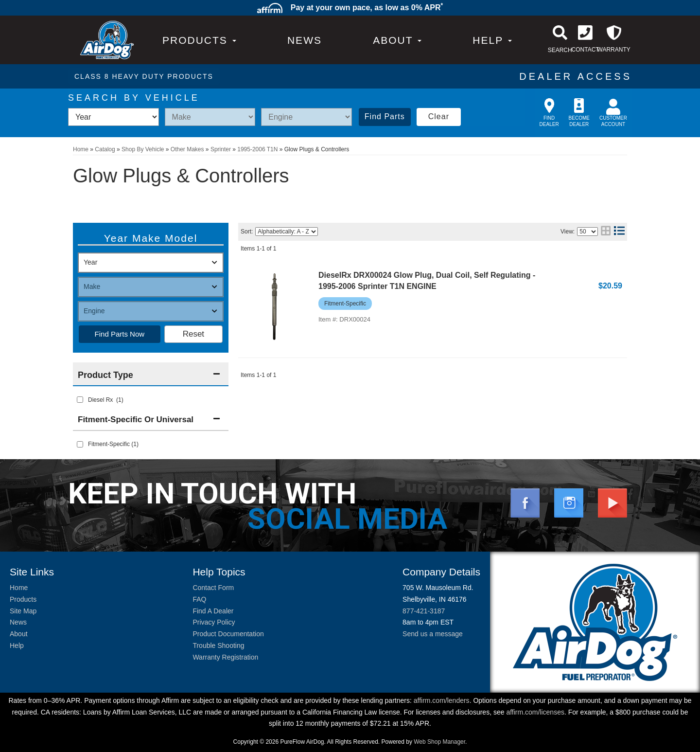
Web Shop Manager (439, 742)
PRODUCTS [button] (199, 40)
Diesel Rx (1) (106, 400)
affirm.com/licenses (535, 712)
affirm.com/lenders (442, 700)
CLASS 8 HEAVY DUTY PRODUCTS (144, 76)
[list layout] (619, 232)
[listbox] (114, 117)
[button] (397, 40)
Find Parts (385, 116)
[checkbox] (80, 444)
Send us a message (433, 634)
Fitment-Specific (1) (113, 444)
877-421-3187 (424, 611)
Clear (439, 116)
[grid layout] (606, 232)
